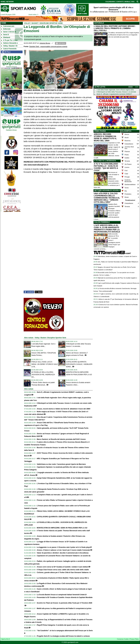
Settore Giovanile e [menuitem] (10, 43)
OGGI (130, 87)
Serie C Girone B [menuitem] (9, 32)
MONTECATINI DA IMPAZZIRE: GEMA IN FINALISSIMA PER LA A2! (62, 528)
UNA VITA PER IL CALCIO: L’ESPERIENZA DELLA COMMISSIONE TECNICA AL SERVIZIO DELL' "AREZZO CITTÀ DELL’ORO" (107, 198)
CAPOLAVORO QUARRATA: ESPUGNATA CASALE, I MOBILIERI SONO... (79, 364)
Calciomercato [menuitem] (8, 26)
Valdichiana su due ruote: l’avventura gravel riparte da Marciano (61, 464)
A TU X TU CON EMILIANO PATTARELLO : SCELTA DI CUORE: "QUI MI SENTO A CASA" (106, 167)
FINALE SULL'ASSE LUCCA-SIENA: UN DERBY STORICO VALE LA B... (45, 364)
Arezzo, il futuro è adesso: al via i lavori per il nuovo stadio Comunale (63, 550)
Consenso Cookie (123, 639)
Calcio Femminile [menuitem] (9, 49)
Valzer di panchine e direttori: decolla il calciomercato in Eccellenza (63, 553)
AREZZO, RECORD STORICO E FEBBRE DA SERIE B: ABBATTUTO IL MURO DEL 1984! (105, 137)
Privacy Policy (134, 639)
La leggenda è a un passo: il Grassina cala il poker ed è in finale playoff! (64, 547)
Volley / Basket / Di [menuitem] (9, 46)
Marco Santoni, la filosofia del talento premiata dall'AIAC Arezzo (61, 439)
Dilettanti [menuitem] (6, 37)
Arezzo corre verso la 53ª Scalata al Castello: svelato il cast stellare (63, 567)
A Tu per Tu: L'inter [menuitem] (9, 40)
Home (4, 23)
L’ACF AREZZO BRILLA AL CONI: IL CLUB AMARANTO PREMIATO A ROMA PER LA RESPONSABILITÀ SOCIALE (107, 228)
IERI (137, 87)
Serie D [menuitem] (5, 35)
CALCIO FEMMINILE (102, 222)
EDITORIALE (99, 23)
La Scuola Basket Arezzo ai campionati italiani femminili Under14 (62, 595)
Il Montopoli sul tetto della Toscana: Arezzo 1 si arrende (116, 92)
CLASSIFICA (127, 131)
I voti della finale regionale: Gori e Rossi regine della (115, 90)
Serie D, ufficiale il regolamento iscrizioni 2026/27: (114, 94)
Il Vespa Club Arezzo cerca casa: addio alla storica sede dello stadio (63, 570)
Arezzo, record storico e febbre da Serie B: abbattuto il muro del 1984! (64, 409)
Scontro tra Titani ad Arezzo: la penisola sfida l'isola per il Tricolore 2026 (64, 603)
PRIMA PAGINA (100, 131)
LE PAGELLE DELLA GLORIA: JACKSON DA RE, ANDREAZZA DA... (43, 375)
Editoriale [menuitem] (6, 29)
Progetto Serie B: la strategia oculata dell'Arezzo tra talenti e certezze (63, 636)
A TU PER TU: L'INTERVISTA (105, 161)
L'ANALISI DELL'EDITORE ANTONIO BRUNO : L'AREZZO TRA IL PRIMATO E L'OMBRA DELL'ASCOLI (115, 28)
